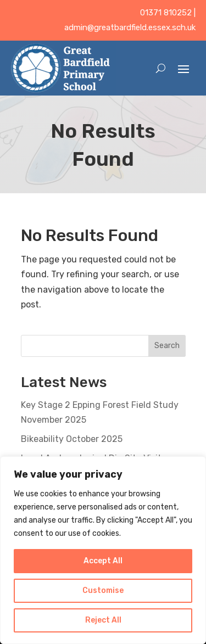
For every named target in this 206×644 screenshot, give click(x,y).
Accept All (103, 561)
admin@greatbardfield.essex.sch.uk (130, 27)
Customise (103, 590)
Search (167, 346)
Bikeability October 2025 (72, 439)
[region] (103, 550)
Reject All (103, 620)
